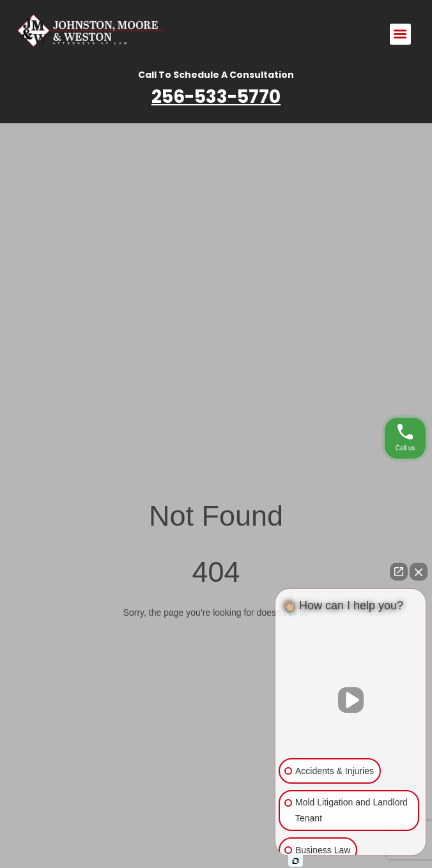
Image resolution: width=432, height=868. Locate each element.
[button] (400, 34)
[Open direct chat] (399, 572)
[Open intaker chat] (296, 861)
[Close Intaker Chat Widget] (419, 572)
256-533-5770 (216, 97)
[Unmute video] (351, 700)
